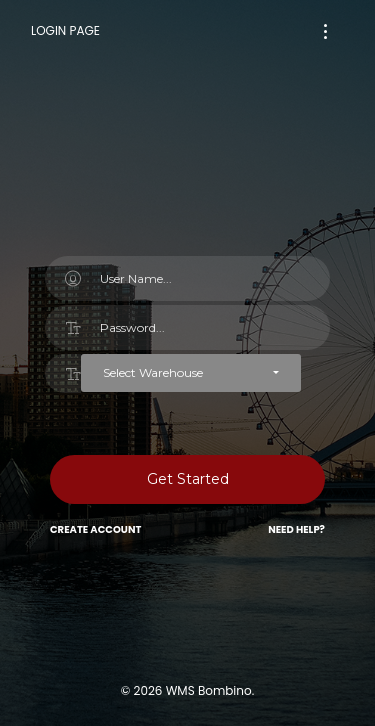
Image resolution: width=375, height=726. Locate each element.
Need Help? (296, 529)
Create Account (95, 529)
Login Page (65, 30)
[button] (191, 373)
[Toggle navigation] (325, 31)
